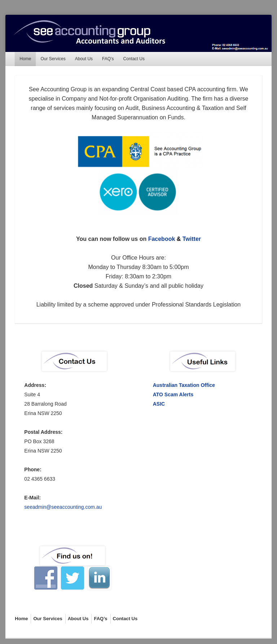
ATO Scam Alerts (173, 394)
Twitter (192, 239)
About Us (84, 59)
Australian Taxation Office (184, 385)
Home (25, 59)
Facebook (162, 239)
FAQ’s (108, 59)
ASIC (159, 404)
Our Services (53, 59)
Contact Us (134, 59)
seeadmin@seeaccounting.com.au (63, 507)
